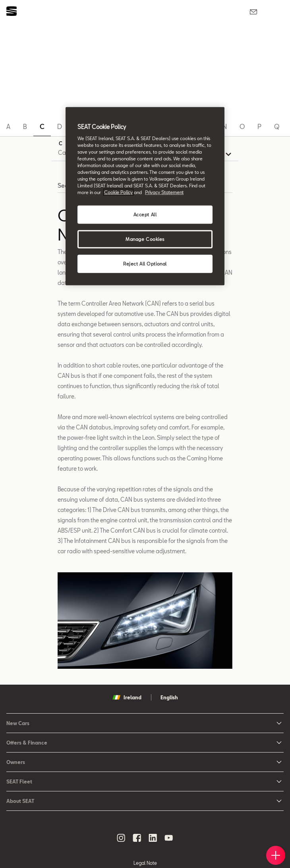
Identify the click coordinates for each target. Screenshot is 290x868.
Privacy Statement (164, 192)
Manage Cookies (145, 239)
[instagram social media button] (121, 838)
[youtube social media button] (169, 838)
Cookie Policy (118, 192)
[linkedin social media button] (153, 838)
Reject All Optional (145, 264)
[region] (145, 196)
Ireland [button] (127, 697)
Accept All (145, 215)
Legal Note (145, 863)
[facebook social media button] (137, 838)
